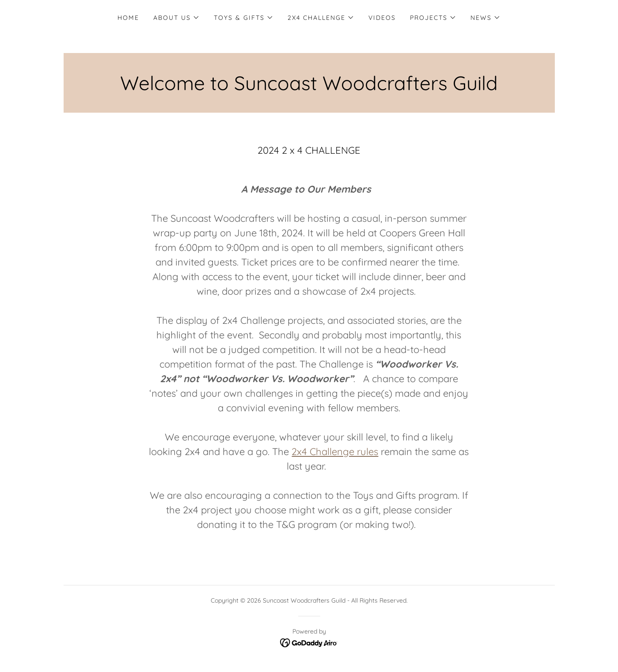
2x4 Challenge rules (335, 452)
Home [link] (128, 18)
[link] (309, 642)
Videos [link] (382, 18)
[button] (176, 18)
